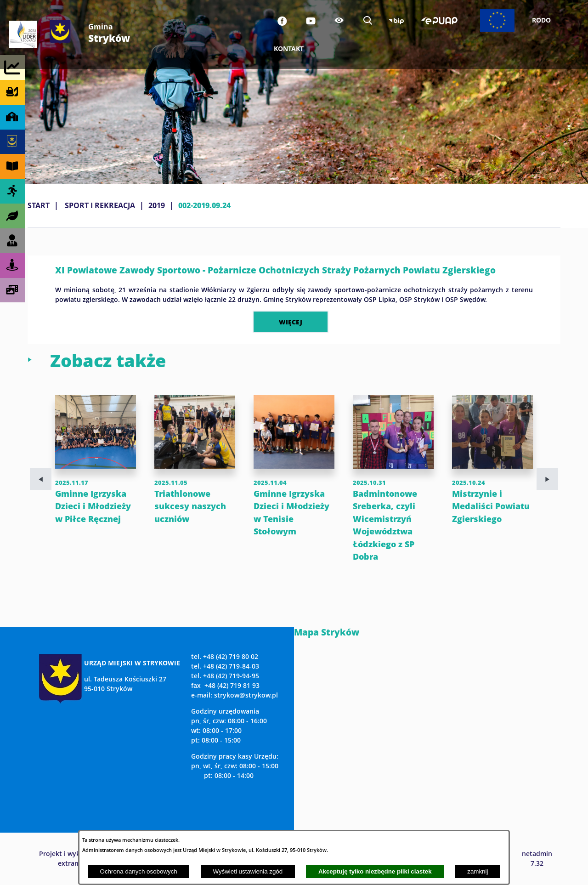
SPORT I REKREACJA (100, 205)
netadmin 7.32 (537, 858)
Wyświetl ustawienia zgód (248, 871)
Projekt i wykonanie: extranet (71, 858)
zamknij (478, 871)
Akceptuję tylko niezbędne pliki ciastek (375, 871)
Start (39, 205)
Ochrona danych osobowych (139, 871)
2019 (157, 205)
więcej (291, 322)
